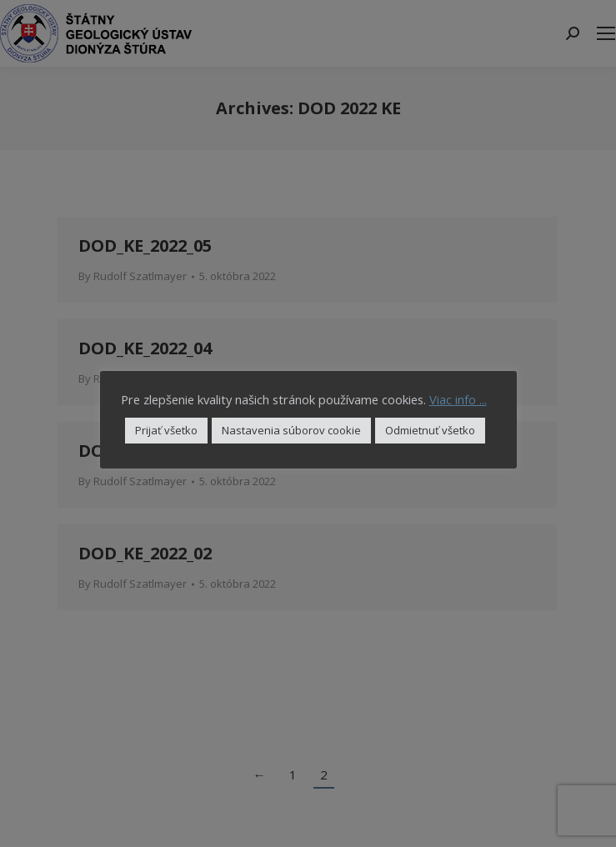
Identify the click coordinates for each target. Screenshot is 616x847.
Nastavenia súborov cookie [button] (291, 430)
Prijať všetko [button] (166, 430)
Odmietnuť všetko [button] (430, 430)
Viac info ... (458, 399)
